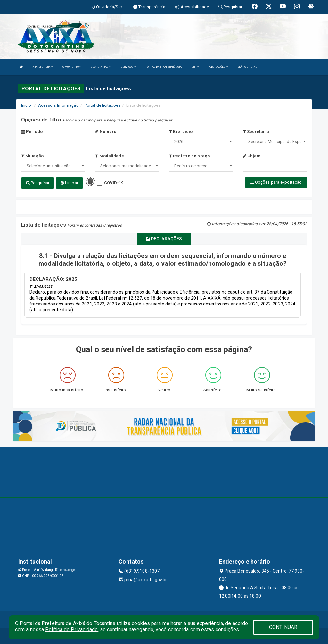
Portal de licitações (102, 105)
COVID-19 (114, 183)
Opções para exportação (276, 182)
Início (26, 105)
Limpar (69, 183)
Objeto (252, 156)
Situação (32, 156)
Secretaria (256, 132)
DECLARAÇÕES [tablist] (164, 239)
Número (106, 132)
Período (32, 132)
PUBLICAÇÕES (218, 67)
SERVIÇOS (128, 67)
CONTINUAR (283, 627)
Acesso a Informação (58, 105)
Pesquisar (38, 183)
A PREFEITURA (43, 67)
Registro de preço (189, 156)
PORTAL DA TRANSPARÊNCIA (164, 67)
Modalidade (109, 156)
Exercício (181, 132)
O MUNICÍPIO (72, 67)
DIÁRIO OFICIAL (247, 67)
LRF (195, 67)
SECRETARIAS (101, 67)
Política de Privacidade (71, 629)
